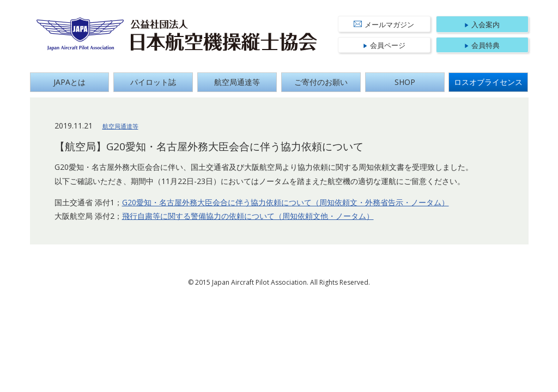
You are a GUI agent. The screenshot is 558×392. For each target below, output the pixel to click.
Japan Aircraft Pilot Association (80, 34)
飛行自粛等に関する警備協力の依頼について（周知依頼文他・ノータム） (248, 216)
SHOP (405, 82)
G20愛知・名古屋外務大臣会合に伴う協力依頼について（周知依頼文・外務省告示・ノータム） (286, 202)
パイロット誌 (153, 82)
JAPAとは (69, 82)
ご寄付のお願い (321, 82)
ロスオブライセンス (488, 82)
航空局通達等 (237, 82)
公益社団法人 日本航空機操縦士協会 (224, 35)
